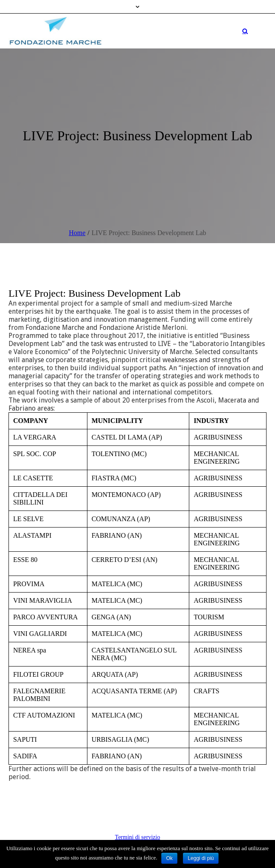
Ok (169, 858)
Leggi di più (201, 858)
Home (77, 233)
